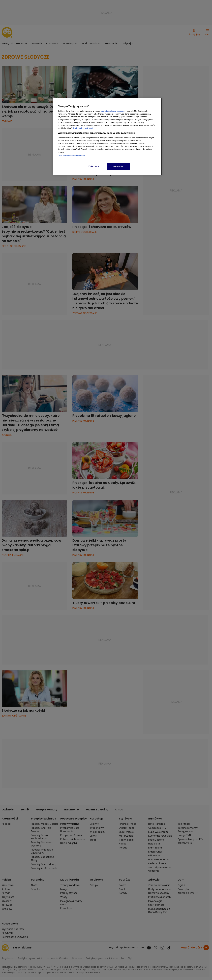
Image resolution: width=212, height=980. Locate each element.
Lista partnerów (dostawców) (72, 155)
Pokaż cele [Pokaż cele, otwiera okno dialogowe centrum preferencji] (94, 166)
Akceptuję (119, 166)
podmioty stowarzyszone (113, 111)
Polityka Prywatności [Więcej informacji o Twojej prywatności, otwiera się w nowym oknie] (83, 128)
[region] (107, 136)
